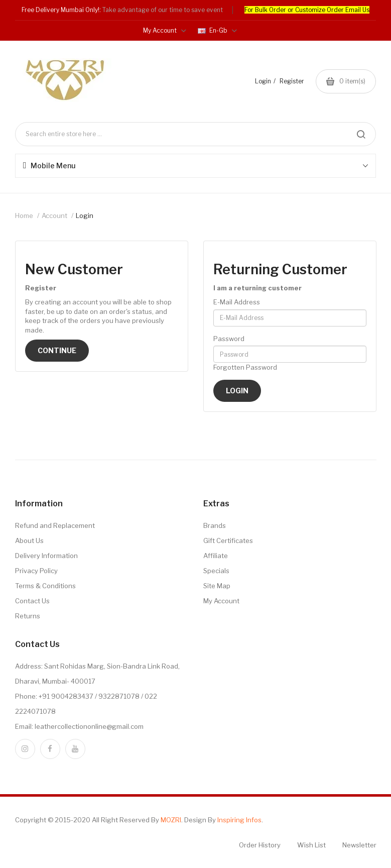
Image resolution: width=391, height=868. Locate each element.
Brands (215, 525)
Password (229, 339)
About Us (29, 540)
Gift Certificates (228, 540)
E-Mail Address (237, 302)
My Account (221, 601)
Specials (216, 571)
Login (263, 81)
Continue (57, 350)
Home (24, 215)
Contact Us (32, 601)
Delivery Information (46, 556)
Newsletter (359, 845)
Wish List (311, 845)
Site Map (217, 586)
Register (292, 81)
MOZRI (171, 820)
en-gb (217, 30)
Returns (28, 616)
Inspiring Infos (239, 820)
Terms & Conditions (45, 586)
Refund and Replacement (55, 525)
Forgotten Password (245, 367)
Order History (260, 845)
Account (54, 215)
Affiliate (216, 556)
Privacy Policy (36, 571)
